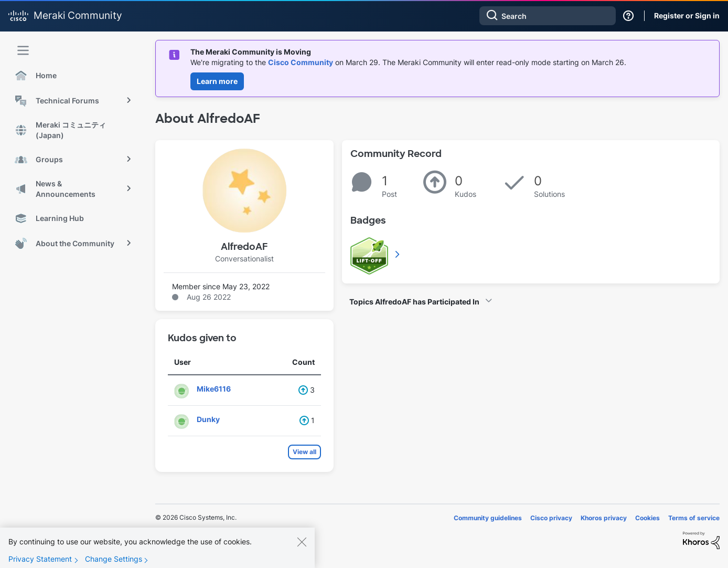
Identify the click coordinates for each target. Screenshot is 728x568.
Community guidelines (488, 518)
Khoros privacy (604, 518)
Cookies (647, 518)
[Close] (302, 550)
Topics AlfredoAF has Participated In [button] (414, 302)
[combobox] (548, 16)
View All (398, 254)
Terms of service (694, 518)
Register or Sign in (687, 15)
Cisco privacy (551, 518)
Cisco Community (301, 62)
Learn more (217, 81)
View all (304, 452)
